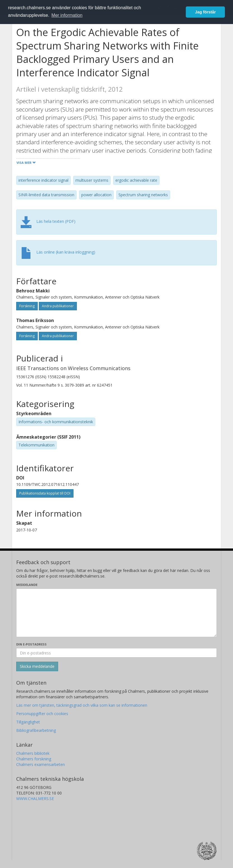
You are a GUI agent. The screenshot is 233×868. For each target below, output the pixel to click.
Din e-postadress (31, 644)
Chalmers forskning (34, 759)
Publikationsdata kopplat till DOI (45, 493)
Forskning (27, 306)
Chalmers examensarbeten (41, 764)
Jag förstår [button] (205, 12)
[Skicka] (37, 666)
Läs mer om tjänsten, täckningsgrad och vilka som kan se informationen (82, 705)
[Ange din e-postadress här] (116, 653)
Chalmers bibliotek (33, 753)
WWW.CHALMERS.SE (35, 799)
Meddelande (27, 585)
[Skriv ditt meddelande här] (116, 613)
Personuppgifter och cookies (42, 714)
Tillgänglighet (28, 722)
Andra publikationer (58, 306)
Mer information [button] (67, 15)
